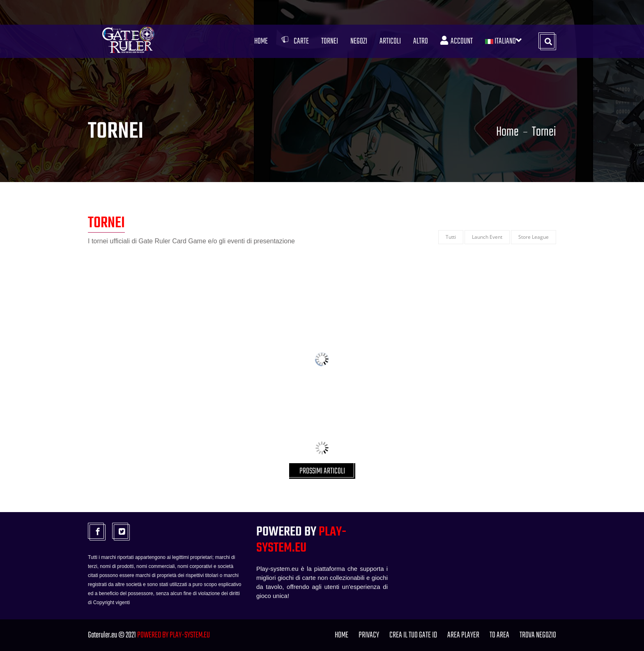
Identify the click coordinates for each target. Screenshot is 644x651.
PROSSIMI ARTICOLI (322, 471)
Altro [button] (421, 41)
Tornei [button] (330, 41)
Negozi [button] (359, 41)
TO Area (499, 635)
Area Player (463, 635)
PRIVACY (369, 635)
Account (457, 41)
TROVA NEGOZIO (538, 635)
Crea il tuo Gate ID (413, 635)
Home (261, 41)
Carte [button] (294, 41)
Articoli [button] (390, 41)
